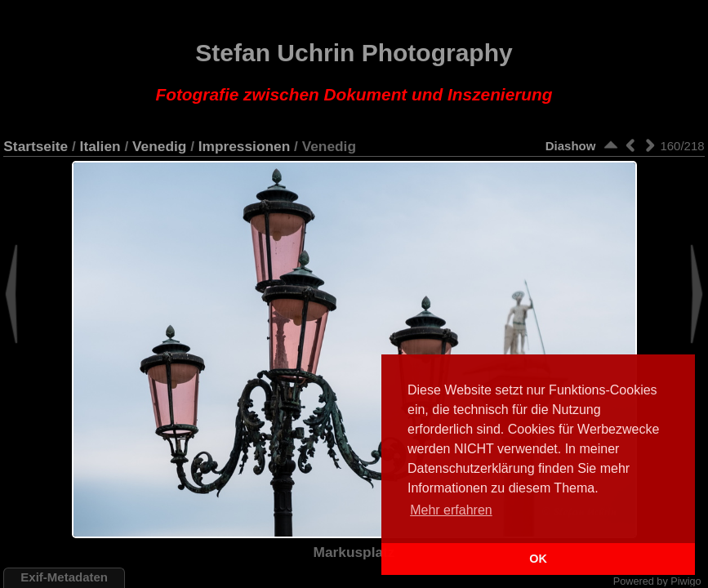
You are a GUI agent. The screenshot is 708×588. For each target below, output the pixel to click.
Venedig (159, 146)
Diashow (571, 146)
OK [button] (538, 559)
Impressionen (244, 146)
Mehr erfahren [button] (451, 510)
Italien (100, 146)
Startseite (36, 146)
